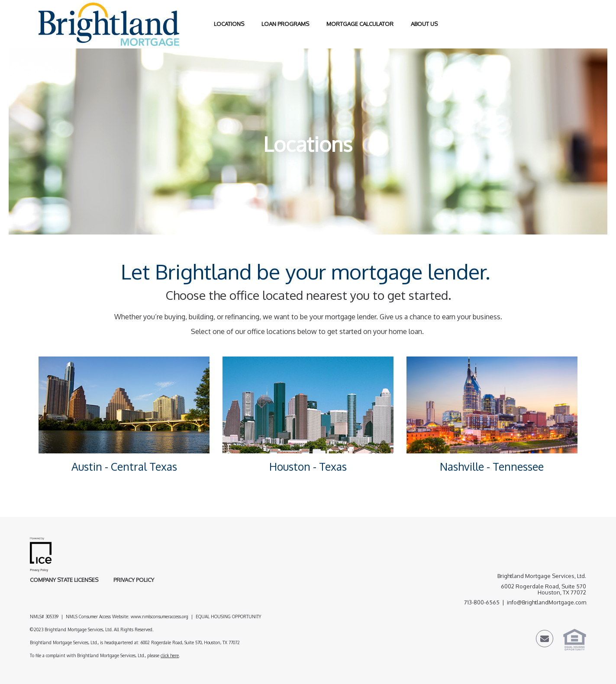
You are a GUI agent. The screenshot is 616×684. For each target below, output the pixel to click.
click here (170, 655)
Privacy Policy (134, 580)
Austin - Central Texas (124, 466)
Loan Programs (285, 24)
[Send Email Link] (545, 640)
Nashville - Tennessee (492, 466)
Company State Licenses (64, 580)
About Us (424, 24)
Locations (229, 24)
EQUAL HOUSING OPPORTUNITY (229, 617)
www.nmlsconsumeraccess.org (160, 617)
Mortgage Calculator (360, 24)
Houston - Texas (308, 466)
